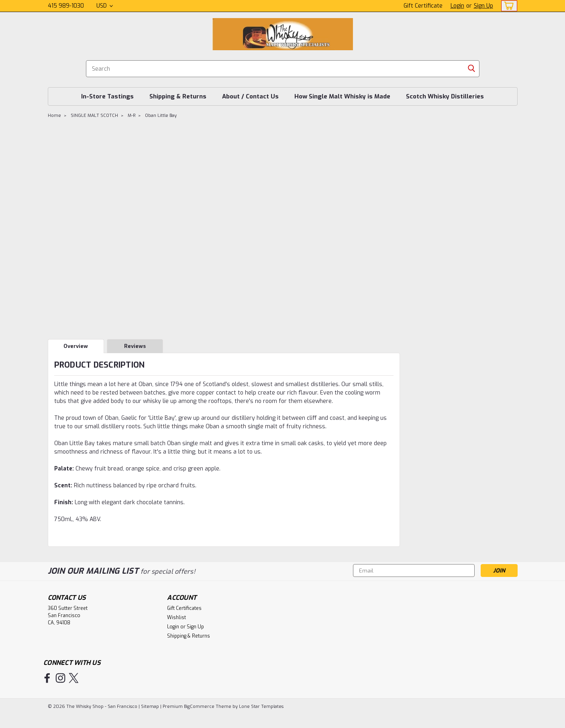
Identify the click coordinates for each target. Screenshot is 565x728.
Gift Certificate (423, 6)
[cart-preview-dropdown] (507, 6)
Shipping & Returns (178, 96)
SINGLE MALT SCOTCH (94, 116)
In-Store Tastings (107, 96)
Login (457, 6)
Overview (76, 346)
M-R (132, 116)
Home (54, 116)
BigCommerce (199, 707)
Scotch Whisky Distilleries (445, 96)
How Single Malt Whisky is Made (342, 96)
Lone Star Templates (261, 707)
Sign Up (483, 6)
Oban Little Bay (161, 116)
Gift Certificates (184, 608)
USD (105, 6)
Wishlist (176, 618)
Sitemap (150, 707)
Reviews (135, 346)
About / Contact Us (250, 96)
